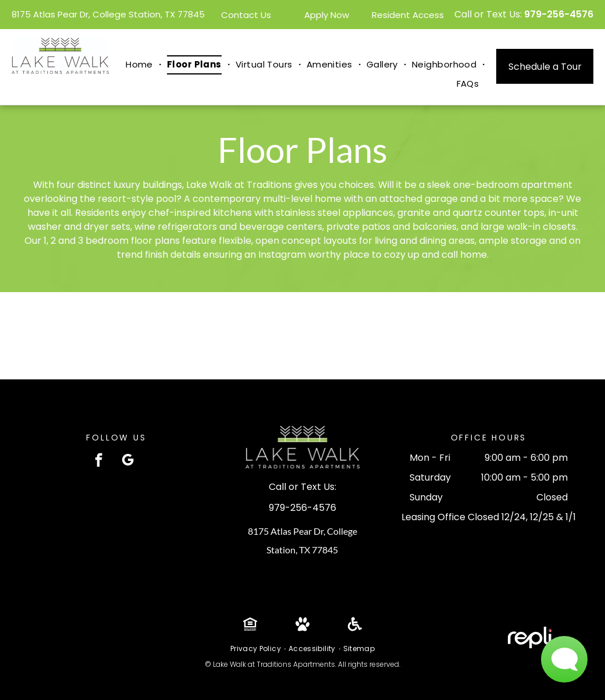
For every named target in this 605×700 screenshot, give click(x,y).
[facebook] (99, 461)
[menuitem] (140, 65)
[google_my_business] (128, 461)
